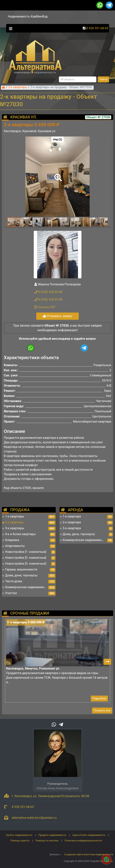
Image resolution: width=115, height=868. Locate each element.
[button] (57, 175)
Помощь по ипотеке (47, 841)
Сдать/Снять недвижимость (89, 835)
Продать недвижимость (52, 835)
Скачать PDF (45, 307)
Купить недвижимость (19, 835)
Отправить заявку (57, 316)
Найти (103, 79)
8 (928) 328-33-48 (48, 292)
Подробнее (99, 698)
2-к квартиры (18, 87)
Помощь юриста (20, 841)
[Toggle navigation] (10, 28)
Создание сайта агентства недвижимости (89, 854)
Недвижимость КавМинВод (28, 16)
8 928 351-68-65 (97, 28)
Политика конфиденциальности (83, 841)
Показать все (102, 710)
